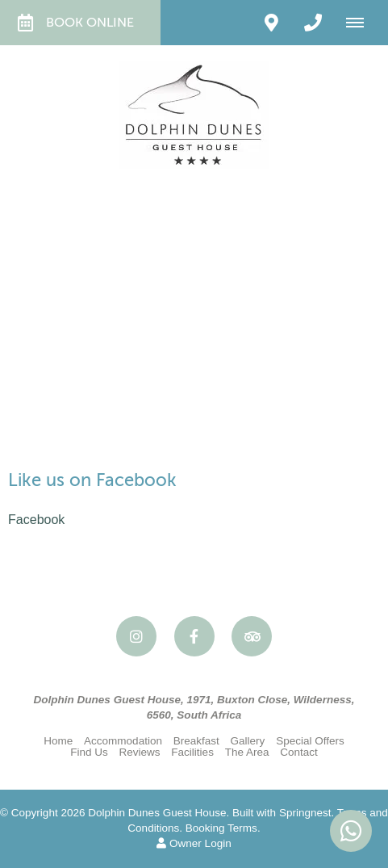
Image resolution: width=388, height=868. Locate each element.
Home (58, 741)
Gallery (248, 741)
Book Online (76, 23)
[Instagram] (136, 636)
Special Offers (310, 741)
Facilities (192, 752)
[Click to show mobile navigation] (361, 23)
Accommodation (123, 741)
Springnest (305, 813)
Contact (299, 752)
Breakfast (196, 741)
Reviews (139, 752)
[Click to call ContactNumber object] (313, 23)
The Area (247, 752)
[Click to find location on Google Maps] (271, 23)
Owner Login (194, 843)
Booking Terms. (223, 828)
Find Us (89, 752)
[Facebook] (194, 636)
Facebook (36, 520)
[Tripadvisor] (252, 636)
